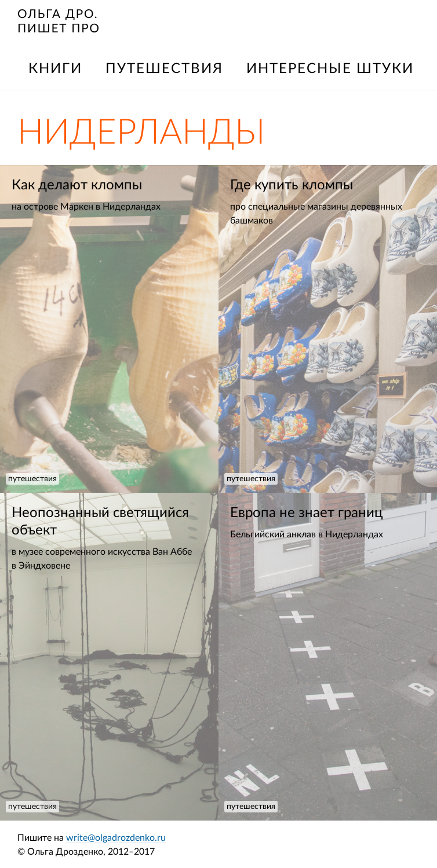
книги (55, 69)
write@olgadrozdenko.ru (116, 838)
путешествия (164, 69)
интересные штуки (330, 69)
